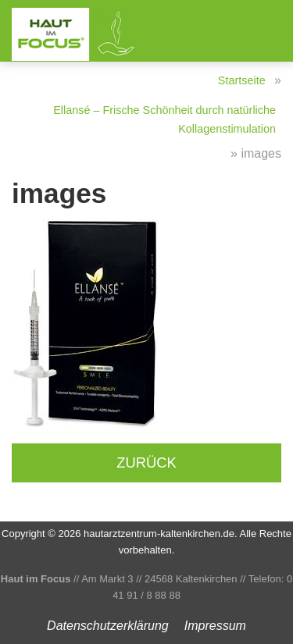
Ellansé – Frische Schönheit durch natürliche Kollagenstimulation (164, 119)
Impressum (215, 626)
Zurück (146, 463)
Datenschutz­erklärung (108, 626)
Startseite (242, 80)
